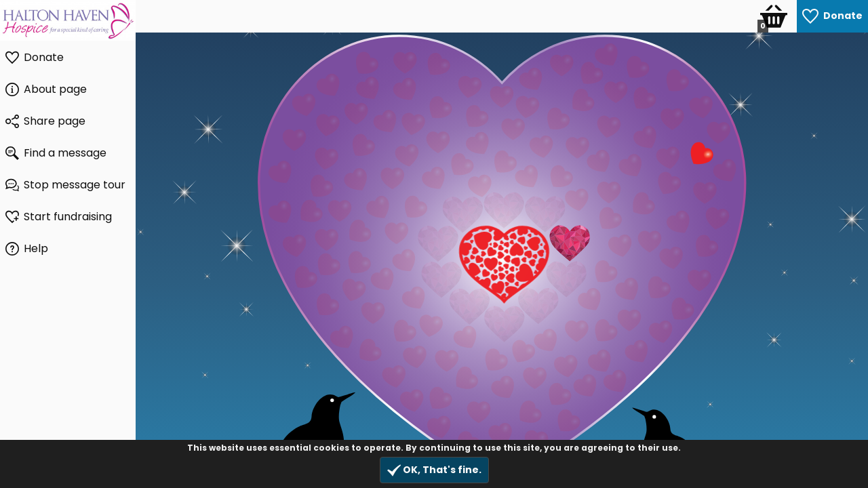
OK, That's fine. (434, 470)
